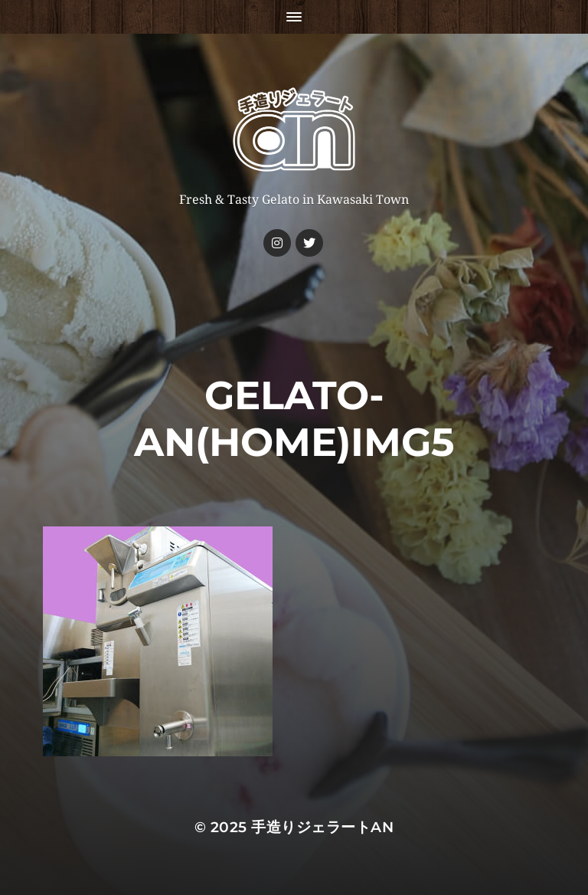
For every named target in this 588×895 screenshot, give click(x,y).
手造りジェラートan (322, 827)
